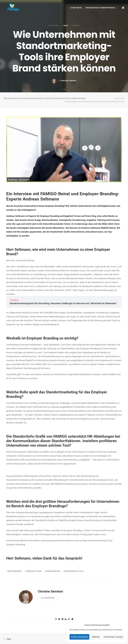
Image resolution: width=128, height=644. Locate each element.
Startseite (76, 8)
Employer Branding (15, 571)
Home (117, 98)
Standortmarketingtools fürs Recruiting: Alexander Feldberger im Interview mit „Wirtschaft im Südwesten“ (63, 303)
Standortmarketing (53, 571)
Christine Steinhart (68, 81)
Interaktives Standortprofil (101, 8)
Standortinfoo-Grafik (33, 571)
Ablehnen (96, 637)
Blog (66, 26)
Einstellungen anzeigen (113, 637)
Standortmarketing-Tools (73, 571)
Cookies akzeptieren (79, 637)
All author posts (48, 598)
